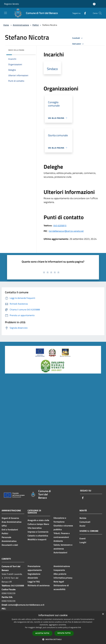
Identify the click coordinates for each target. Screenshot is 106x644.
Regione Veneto (11, 4)
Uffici (4, 526)
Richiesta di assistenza (39, 585)
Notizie (83, 518)
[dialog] (53, 628)
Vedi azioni (78, 44)
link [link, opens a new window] (80, 627)
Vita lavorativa (35, 528)
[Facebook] (84, 13)
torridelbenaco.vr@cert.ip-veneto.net (66, 231)
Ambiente (58, 541)
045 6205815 (60, 226)
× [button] (103, 614)
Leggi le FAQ (34, 582)
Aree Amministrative (12, 522)
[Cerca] (100, 13)
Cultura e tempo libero (38, 524)
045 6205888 (18, 586)
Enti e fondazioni (10, 530)
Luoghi (83, 542)
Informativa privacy (63, 578)
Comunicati (85, 522)
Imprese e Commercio (38, 532)
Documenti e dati (10, 545)
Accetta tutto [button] (42, 633)
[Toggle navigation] (6, 13)
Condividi (78, 38)
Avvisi (82, 526)
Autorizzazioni (60, 552)
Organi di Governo (10, 518)
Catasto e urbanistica (38, 536)
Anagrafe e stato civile (38, 520)
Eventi (83, 538)
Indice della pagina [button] (16, 50)
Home (6, 25)
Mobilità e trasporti (37, 539)
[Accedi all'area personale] (94, 4)
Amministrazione (21, 25)
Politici (36, 25)
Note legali (59, 582)
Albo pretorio (60, 574)
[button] (53, 639)
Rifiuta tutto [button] (64, 633)
